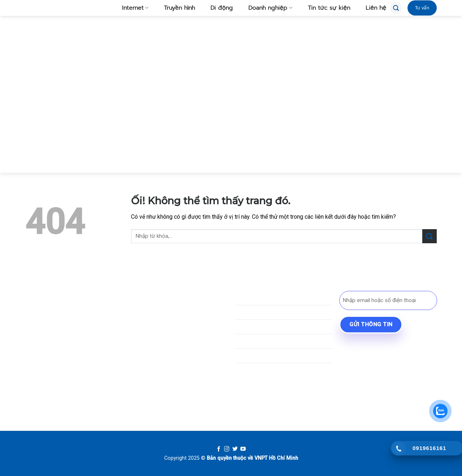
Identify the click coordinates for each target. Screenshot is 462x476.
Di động (217, 8)
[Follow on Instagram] (227, 449)
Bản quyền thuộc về (230, 458)
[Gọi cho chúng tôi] (83, 371)
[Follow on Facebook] (219, 449)
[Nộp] (430, 236)
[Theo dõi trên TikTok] (44, 371)
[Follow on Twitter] (235, 449)
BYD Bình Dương (368, 346)
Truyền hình (175, 8)
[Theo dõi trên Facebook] (31, 371)
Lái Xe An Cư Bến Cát (373, 358)
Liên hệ (372, 8)
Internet (131, 8)
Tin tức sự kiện (325, 8)
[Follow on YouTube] (243, 449)
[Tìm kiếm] (396, 8)
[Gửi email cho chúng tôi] (70, 371)
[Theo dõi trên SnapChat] (57, 371)
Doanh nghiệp (266, 8)
